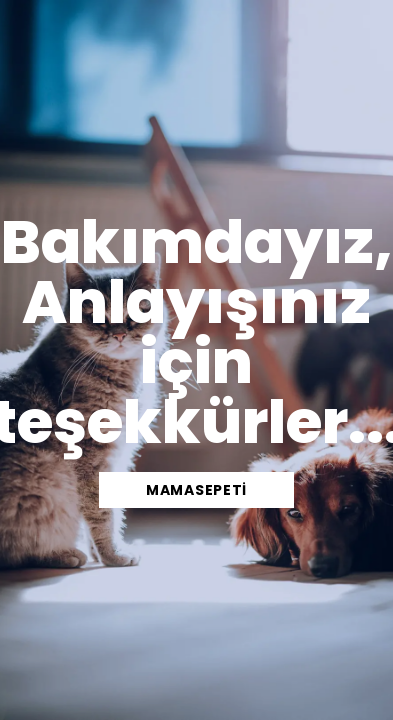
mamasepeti (196, 490)
